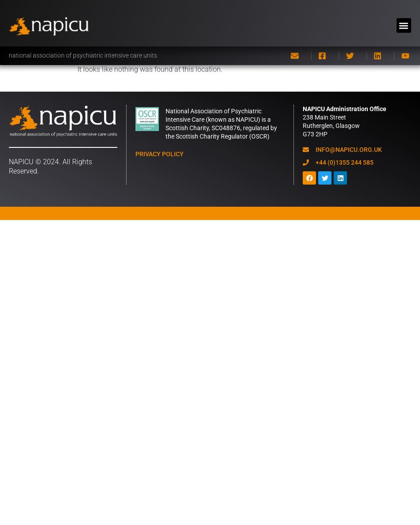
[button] (404, 25)
